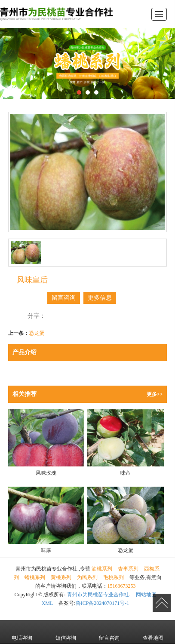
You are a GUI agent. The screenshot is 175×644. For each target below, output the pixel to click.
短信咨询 (66, 632)
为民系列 (87, 577)
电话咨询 (22, 632)
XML (48, 603)
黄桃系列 (61, 577)
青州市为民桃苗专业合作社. (99, 595)
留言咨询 (64, 298)
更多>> (155, 394)
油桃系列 (102, 569)
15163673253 (122, 586)
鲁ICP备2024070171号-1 (103, 603)
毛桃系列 (114, 577)
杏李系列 (128, 569)
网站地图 (146, 595)
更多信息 (100, 298)
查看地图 (153, 632)
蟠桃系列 (35, 577)
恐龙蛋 (37, 333)
